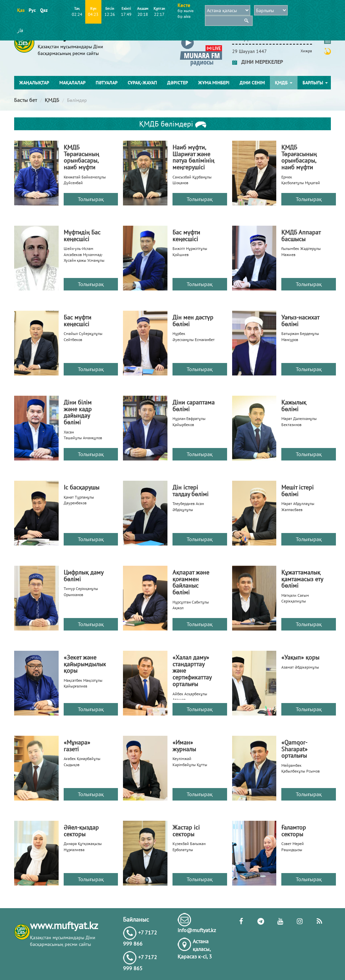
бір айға (184, 17)
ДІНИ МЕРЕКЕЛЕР (258, 62)
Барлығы (315, 83)
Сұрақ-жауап (142, 83)
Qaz (44, 10)
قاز (20, 30)
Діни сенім (252, 83)
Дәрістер (178, 83)
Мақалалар (72, 83)
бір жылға (185, 11)
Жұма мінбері (214, 83)
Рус (32, 10)
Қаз (21, 10)
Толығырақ (91, 199)
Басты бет (26, 100)
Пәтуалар (107, 83)
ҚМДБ (284, 83)
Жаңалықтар (34, 83)
